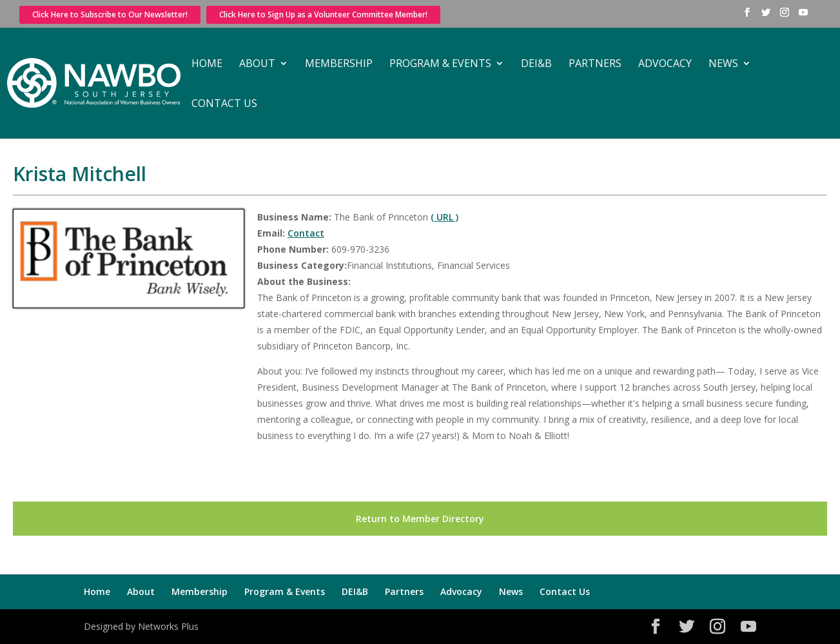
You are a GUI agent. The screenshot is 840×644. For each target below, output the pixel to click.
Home (207, 64)
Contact (306, 233)
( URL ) (444, 217)
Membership (339, 64)
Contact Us (224, 104)
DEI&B (536, 64)
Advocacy (665, 64)
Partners (595, 64)
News (723, 64)
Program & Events (440, 64)
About (257, 64)
